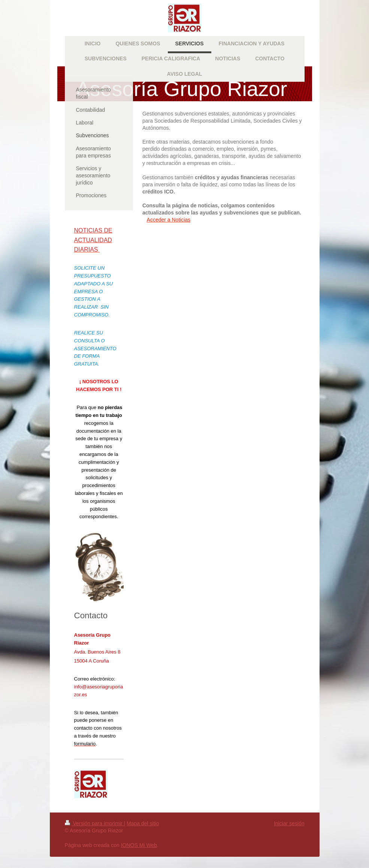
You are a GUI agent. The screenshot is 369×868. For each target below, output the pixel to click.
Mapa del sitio (143, 823)
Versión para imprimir (94, 823)
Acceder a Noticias (169, 220)
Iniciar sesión (289, 823)
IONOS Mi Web (139, 845)
